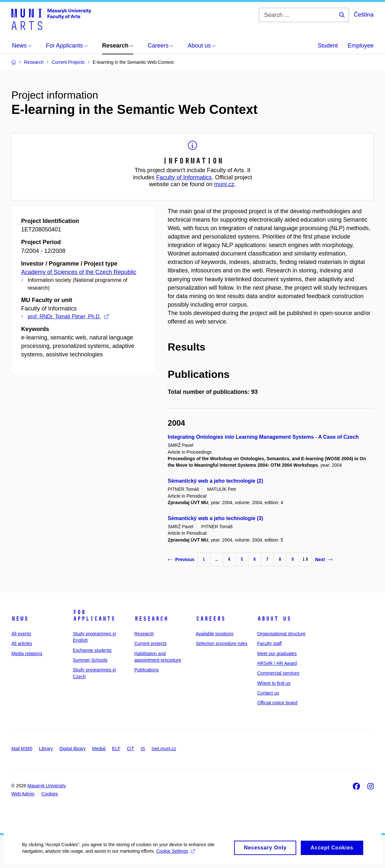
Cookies (50, 794)
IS (143, 749)
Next (324, 559)
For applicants (94, 615)
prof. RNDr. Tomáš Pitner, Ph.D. (68, 317)
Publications (147, 670)
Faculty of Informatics (184, 177)
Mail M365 (22, 749)
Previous (181, 559)
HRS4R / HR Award (277, 663)
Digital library (72, 749)
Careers (211, 619)
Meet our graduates (277, 654)
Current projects (151, 643)
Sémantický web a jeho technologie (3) (215, 518)
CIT (131, 749)
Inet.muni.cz (164, 749)
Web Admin (23, 794)
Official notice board (277, 703)
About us (274, 619)
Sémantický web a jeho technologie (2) (215, 481)
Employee (361, 46)
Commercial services (278, 673)
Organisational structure (281, 634)
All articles (22, 643)
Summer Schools (90, 660)
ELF (116, 749)
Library (46, 749)
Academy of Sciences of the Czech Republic (79, 272)
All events (21, 634)
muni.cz (224, 184)
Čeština (364, 15)
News (20, 619)
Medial (99, 749)
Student (328, 46)
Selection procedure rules (222, 643)
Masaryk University (46, 786)
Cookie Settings (176, 857)
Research (151, 619)
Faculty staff (269, 643)
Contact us (268, 693)
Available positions (215, 634)
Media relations (27, 654)
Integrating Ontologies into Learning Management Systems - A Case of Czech (263, 437)
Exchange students (92, 650)
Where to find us (274, 683)
